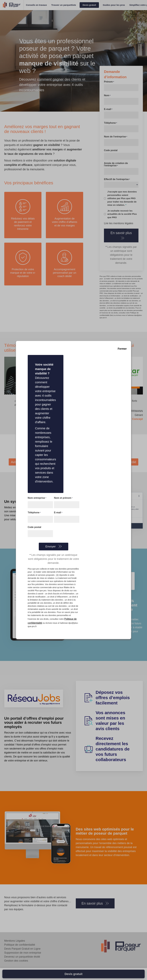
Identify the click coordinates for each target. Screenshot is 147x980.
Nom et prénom (63, 498)
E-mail (58, 513)
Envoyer (51, 546)
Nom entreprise (37, 498)
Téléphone (34, 513)
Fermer (122, 349)
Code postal (35, 527)
